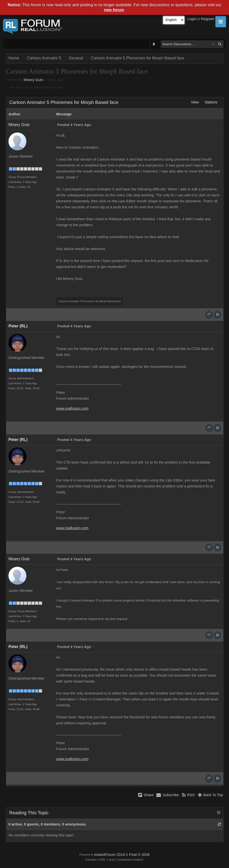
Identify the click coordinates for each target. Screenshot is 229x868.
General (76, 58)
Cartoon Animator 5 (44, 58)
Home (14, 58)
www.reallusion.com (72, 408)
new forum (114, 10)
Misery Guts (33, 80)
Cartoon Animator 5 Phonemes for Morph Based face (137, 58)
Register (208, 19)
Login (192, 19)
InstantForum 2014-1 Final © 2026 (122, 855)
